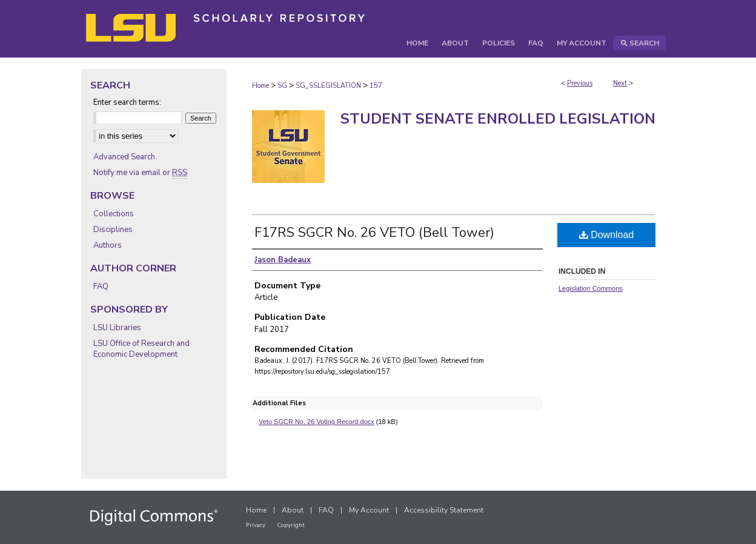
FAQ (101, 287)
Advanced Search (124, 157)
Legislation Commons (591, 288)
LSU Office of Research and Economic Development (141, 349)
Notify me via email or (140, 173)
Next (620, 83)
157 (376, 86)
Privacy (256, 525)
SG (282, 86)
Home (260, 86)
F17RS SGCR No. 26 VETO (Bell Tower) (374, 233)
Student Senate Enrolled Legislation (498, 119)
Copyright (291, 525)
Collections (114, 214)
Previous (580, 83)
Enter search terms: (127, 102)
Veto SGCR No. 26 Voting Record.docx (317, 422)
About (293, 510)
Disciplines (113, 230)
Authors (108, 245)
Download (607, 235)
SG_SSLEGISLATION (328, 86)
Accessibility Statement (444, 510)
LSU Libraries (117, 328)
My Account (369, 510)
